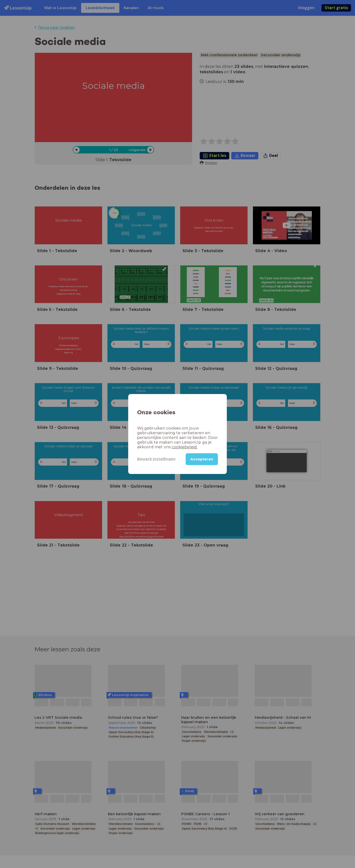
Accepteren (202, 459)
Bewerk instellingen (156, 459)
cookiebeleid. (185, 447)
